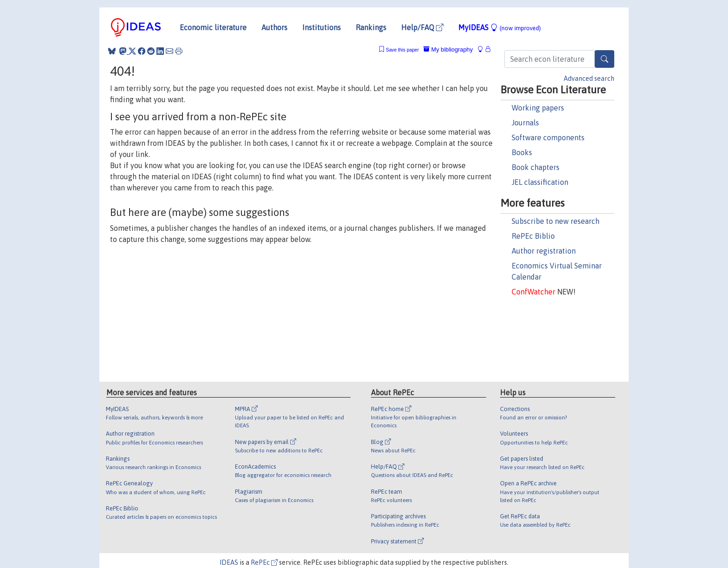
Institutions (322, 27)
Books (522, 152)
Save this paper (402, 50)
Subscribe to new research (556, 221)
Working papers (538, 108)
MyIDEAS (500, 27)
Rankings (371, 27)
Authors (274, 27)
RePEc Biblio (533, 236)
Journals (525, 123)
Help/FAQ (422, 27)
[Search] (604, 59)
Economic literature (213, 27)
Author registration (544, 251)
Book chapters (536, 167)
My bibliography (448, 49)
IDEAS (229, 562)
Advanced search (589, 78)
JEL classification (540, 182)
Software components (548, 137)
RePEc (264, 562)
